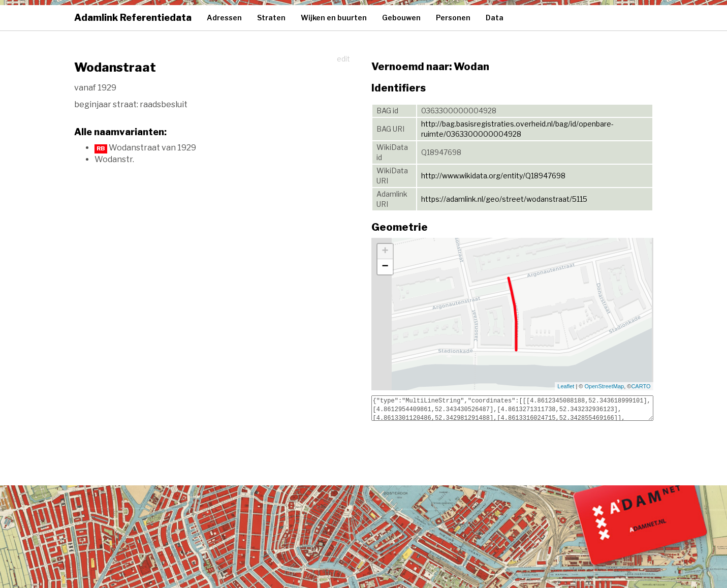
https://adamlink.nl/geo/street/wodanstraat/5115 (504, 199)
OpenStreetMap (605, 386)
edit (343, 59)
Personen (453, 18)
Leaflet (566, 386)
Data (495, 18)
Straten (271, 18)
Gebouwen (401, 18)
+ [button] (385, 252)
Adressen (224, 18)
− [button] (385, 267)
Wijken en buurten (334, 18)
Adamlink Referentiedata (133, 18)
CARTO (641, 386)
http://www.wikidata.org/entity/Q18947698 (493, 176)
